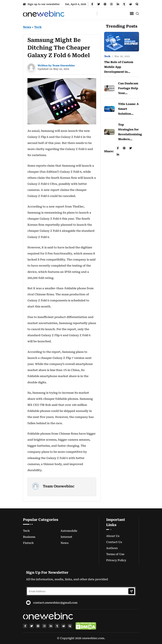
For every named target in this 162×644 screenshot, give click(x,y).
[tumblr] (124, 4)
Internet (66, 537)
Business (29, 537)
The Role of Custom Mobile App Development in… (119, 67)
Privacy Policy (116, 560)
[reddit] (130, 4)
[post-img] (122, 41)
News (27, 27)
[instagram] (111, 4)
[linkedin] (118, 4)
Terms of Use (115, 554)
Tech (38, 27)
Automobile (69, 531)
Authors (112, 548)
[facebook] (92, 4)
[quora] (137, 4)
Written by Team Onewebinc (56, 65)
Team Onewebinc (59, 486)
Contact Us (114, 542)
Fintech (28, 543)
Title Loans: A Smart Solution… (128, 109)
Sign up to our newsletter (41, 4)
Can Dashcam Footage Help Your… (128, 88)
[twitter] (99, 4)
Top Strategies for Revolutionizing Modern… (129, 132)
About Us (113, 536)
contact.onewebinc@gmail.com (55, 603)
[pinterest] (105, 4)
